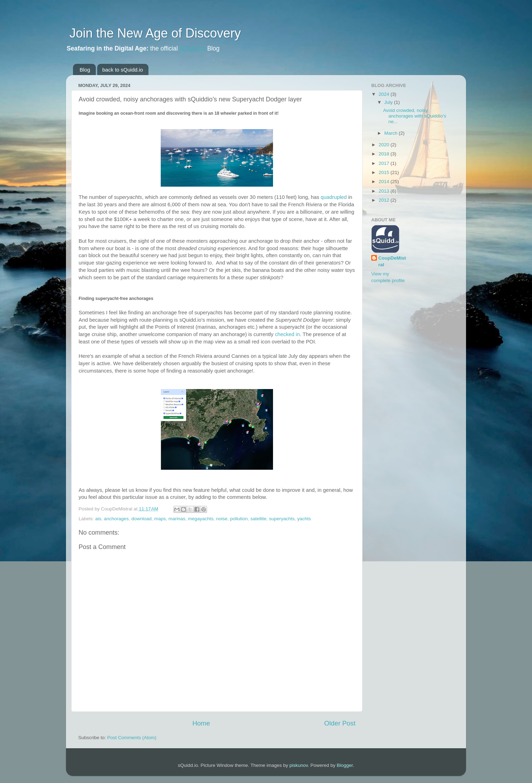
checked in (287, 334)
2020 (385, 145)
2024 (385, 94)
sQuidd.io (193, 48)
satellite (258, 519)
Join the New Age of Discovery (153, 33)
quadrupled (334, 197)
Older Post (340, 723)
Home (201, 723)
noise (222, 519)
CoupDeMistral (392, 261)
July (389, 102)
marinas (177, 519)
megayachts (201, 519)
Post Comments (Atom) (132, 738)
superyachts (282, 519)
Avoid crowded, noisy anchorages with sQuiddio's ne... (415, 116)
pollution (239, 519)
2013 (385, 191)
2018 (385, 154)
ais (98, 519)
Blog (85, 70)
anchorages (116, 519)
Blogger (345, 765)
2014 (385, 182)
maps (160, 519)
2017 (385, 163)
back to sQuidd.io (123, 70)
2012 (385, 200)
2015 (385, 172)
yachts (304, 519)
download (141, 519)
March (391, 133)
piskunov (299, 765)
